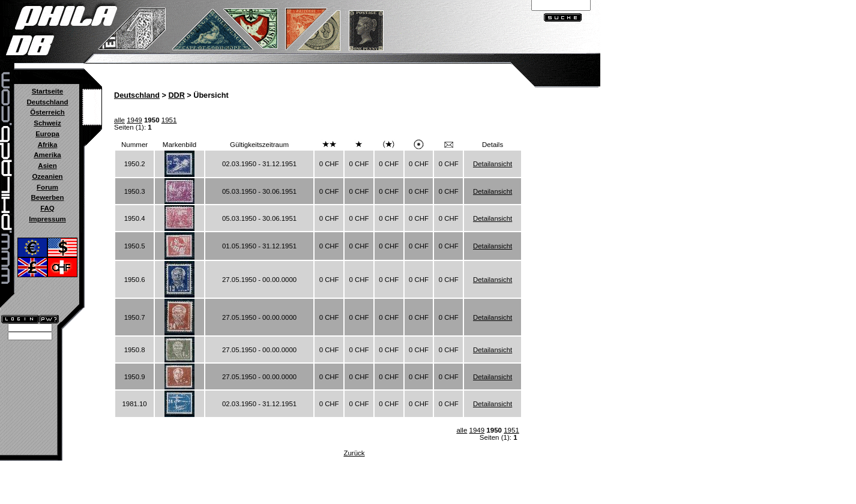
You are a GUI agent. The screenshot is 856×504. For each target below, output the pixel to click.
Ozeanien (47, 176)
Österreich (47, 112)
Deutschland (47, 102)
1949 (134, 120)
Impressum (47, 219)
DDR (176, 95)
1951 (169, 120)
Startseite (47, 91)
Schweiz (47, 123)
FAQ (47, 208)
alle (119, 120)
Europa (47, 134)
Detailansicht (493, 164)
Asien (47, 166)
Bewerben (47, 197)
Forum (47, 187)
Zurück (354, 453)
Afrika (48, 145)
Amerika (47, 155)
